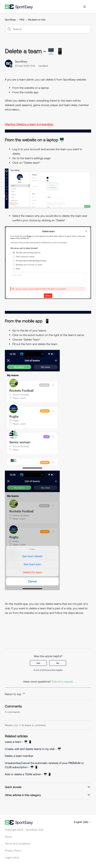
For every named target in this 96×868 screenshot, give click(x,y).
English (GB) (83, 822)
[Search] (48, 29)
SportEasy (10, 20)
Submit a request (62, 681)
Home (8, 837)
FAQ (22, 20)
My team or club (37, 20)
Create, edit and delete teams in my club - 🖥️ (33, 749)
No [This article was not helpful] (58, 663)
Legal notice (12, 857)
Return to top (15, 694)
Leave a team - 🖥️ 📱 (18, 742)
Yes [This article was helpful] (38, 663)
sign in (17, 725)
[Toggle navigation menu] (85, 7)
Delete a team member (19, 756)
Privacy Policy (13, 850)
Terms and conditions (18, 844)
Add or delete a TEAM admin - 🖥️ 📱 (28, 774)
